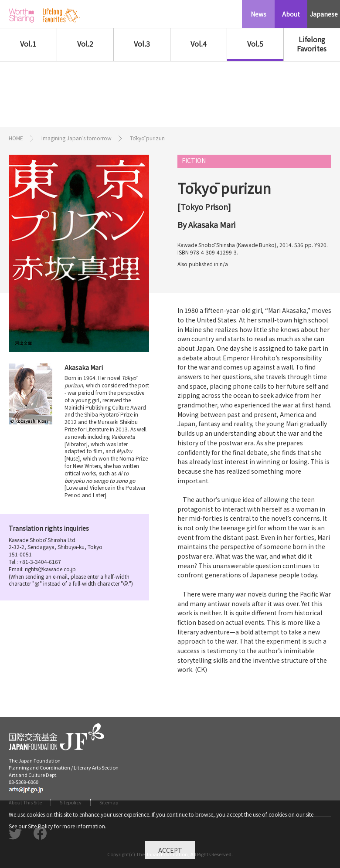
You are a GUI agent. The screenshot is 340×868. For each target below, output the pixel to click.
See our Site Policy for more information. (58, 828)
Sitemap (109, 802)
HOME (16, 138)
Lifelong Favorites (312, 44)
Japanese (324, 14)
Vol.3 (142, 44)
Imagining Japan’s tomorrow (76, 138)
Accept (170, 852)
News (258, 14)
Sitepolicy (71, 802)
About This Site (25, 802)
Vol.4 (199, 44)
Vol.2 (85, 44)
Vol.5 (255, 44)
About (291, 14)
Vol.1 (28, 44)
